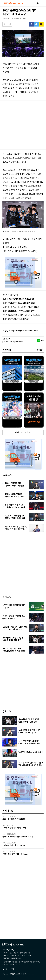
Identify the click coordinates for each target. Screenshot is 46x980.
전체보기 (40, 350)
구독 (42, 340)
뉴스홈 (5, 969)
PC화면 (13, 969)
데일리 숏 (7, 350)
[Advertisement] (23, 125)
